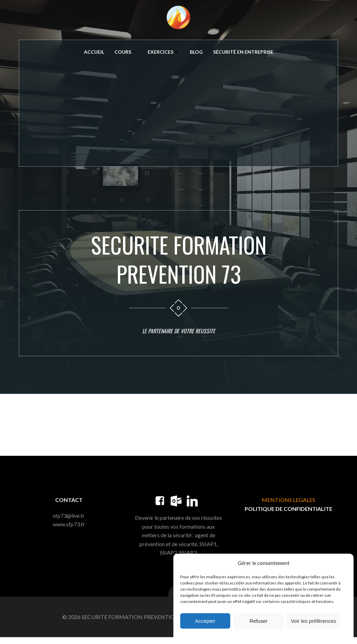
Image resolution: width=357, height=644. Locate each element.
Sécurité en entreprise (243, 53)
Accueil (94, 53)
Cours (126, 53)
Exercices (164, 53)
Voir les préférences (313, 621)
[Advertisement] (178, 111)
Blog (196, 53)
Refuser (258, 621)
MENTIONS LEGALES (288, 506)
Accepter (205, 621)
